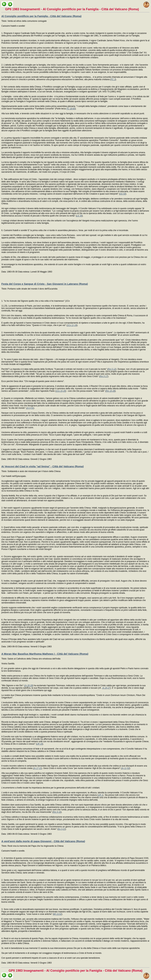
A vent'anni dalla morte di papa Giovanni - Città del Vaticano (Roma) (43, 841)
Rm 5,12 (112, 369)
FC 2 (113, 79)
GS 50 (123, 194)
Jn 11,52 (125, 768)
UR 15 (39, 744)
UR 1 (100, 795)
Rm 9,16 (57, 812)
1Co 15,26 (61, 391)
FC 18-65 (71, 109)
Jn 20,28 (29, 685)
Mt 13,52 (58, 914)
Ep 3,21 (62, 829)
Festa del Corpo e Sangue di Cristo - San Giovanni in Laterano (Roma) (45, 284)
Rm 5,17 (104, 376)
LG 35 (79, 216)
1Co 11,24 (72, 325)
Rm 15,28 (110, 391)
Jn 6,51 (30, 408)
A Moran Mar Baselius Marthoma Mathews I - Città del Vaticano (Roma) (45, 654)
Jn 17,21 (37, 768)
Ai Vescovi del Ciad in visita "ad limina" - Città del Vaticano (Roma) (43, 466)
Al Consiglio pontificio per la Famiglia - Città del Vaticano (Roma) (41, 16)
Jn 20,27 (106, 688)
